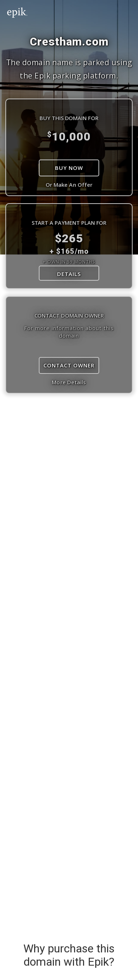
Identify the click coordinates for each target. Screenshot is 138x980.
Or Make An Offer (69, 185)
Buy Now (69, 168)
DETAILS (69, 274)
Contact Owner (69, 365)
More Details (69, 382)
